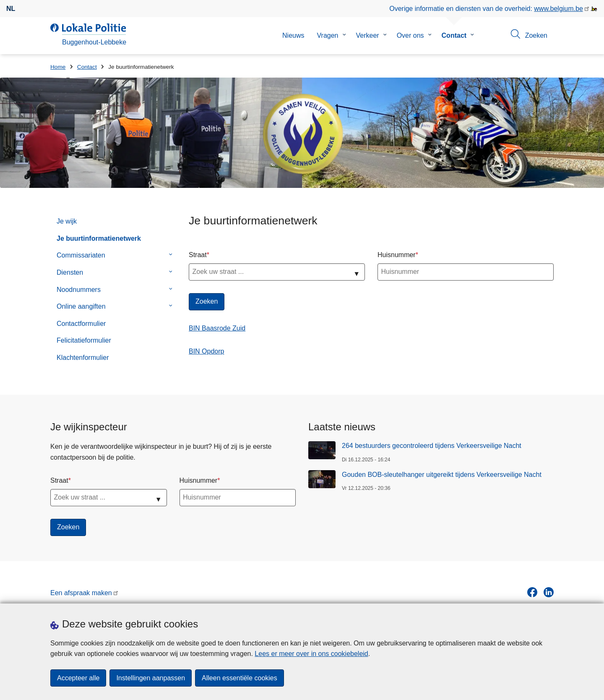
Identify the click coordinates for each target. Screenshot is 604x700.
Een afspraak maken (81, 593)
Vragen (328, 35)
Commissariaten (81, 255)
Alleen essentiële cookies (240, 678)
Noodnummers (79, 290)
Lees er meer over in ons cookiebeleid (311, 654)
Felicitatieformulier (84, 340)
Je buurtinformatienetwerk (99, 238)
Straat (198, 255)
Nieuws (293, 35)
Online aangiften (81, 306)
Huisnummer (397, 255)
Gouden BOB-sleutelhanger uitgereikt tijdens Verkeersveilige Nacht (442, 475)
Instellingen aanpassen (151, 678)
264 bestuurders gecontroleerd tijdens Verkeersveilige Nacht (432, 446)
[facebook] (532, 592)
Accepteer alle (78, 678)
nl (11, 9)
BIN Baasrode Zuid (217, 328)
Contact (454, 35)
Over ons (410, 35)
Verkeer (368, 35)
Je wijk (67, 221)
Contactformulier (81, 324)
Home (58, 67)
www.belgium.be (558, 9)
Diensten (70, 272)
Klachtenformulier (83, 358)
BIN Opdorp (206, 351)
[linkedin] (549, 592)
